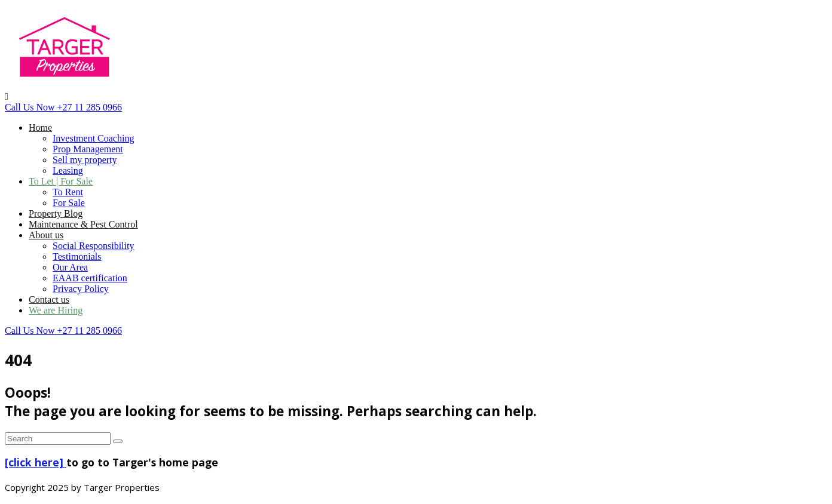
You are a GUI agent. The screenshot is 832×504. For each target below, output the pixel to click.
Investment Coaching (93, 138)
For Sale (69, 203)
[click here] (36, 462)
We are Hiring (56, 310)
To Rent (68, 192)
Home (40, 127)
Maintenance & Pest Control (83, 224)
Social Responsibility (93, 246)
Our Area (70, 267)
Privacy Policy (81, 289)
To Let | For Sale (61, 181)
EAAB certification (90, 278)
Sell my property (85, 160)
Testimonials (77, 256)
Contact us (49, 299)
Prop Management (88, 149)
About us (46, 235)
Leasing (68, 170)
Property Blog (56, 213)
